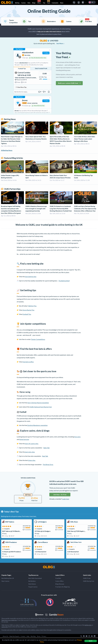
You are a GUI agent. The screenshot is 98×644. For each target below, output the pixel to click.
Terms (39, 636)
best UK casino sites (32, 444)
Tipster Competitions (38, 339)
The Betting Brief (64, 281)
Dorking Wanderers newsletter (38, 425)
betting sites (88, 625)
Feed (49, 2)
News (62, 3)
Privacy (44, 636)
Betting (17, 3)
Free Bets (58, 578)
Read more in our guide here (9, 620)
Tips (44, 3)
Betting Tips (33, 306)
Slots (29, 3)
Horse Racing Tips (28, 310)
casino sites (5, 627)
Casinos (23, 3)
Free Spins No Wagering (62, 587)
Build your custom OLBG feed (69, 83)
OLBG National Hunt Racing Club (41, 407)
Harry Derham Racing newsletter (38, 403)
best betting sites (31, 277)
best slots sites (30, 452)
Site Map (33, 636)
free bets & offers (28, 362)
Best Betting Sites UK (8, 578)
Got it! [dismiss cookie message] (91, 641)
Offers (39, 2)
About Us (5, 636)
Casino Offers (60, 581)
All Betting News (7, 150)
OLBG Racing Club (89, 581)
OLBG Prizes (87, 578)
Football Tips (27, 314)
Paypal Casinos (33, 587)
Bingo (34, 3)
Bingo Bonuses (60, 584)
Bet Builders (32, 581)
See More (60, 43)
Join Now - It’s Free (60, 495)
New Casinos (5, 581)
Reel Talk (45, 456)
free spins (77, 437)
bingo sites (32, 460)
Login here (66, 499)
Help (28, 636)
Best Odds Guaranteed (35, 578)
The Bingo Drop (48, 464)
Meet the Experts (14, 636)
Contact (23, 636)
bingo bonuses (24, 439)
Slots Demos (32, 584)
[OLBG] (49, 567)
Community (55, 3)
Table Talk (46, 448)
